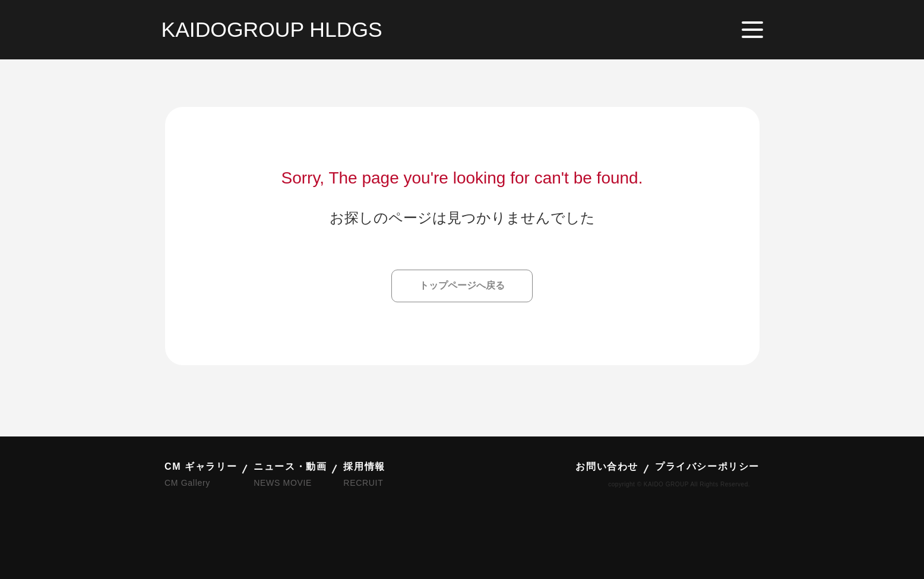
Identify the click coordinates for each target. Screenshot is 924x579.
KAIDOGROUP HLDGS (272, 30)
